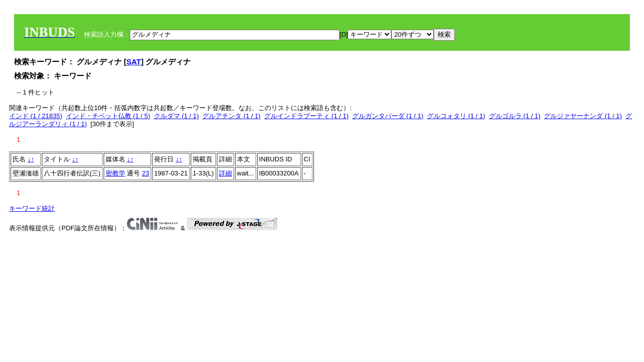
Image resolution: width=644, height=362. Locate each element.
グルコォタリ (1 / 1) (456, 116)
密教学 (115, 173)
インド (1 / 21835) (36, 116)
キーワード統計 (32, 208)
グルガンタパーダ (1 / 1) (388, 116)
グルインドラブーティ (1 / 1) (306, 116)
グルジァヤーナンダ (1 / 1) (583, 116)
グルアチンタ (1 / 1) (231, 116)
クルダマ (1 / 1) (177, 116)
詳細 (225, 173)
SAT (134, 62)
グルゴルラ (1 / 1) (515, 116)
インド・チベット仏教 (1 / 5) (108, 116)
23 (145, 173)
